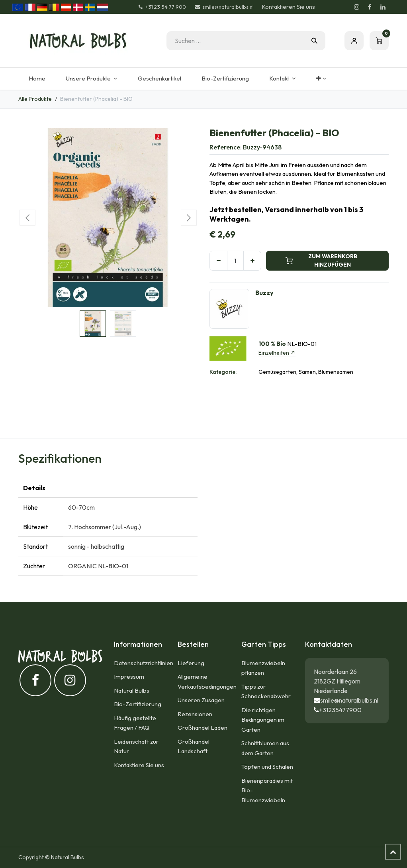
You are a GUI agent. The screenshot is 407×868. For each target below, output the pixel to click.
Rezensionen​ (195, 714)
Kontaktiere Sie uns (139, 765)
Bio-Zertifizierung (138, 704)
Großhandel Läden (203, 728)
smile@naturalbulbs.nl (349, 700)
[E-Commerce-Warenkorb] (379, 41)
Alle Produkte (35, 99)
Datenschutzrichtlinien (144, 663)
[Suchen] (314, 41)
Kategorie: (223, 372)
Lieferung (191, 663)
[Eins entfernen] (218, 261)
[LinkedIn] (383, 7)
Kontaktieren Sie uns (288, 7)
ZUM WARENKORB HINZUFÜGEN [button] (321, 260)
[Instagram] (356, 7)
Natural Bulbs (132, 690)
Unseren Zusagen (201, 700)
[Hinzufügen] (252, 261)
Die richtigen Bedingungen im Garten (263, 720)
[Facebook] (370, 7)
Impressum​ (129, 677)
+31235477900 (340, 710)
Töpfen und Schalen (267, 767)
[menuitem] (37, 79)
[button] (27, 218)
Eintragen (354, 41)
